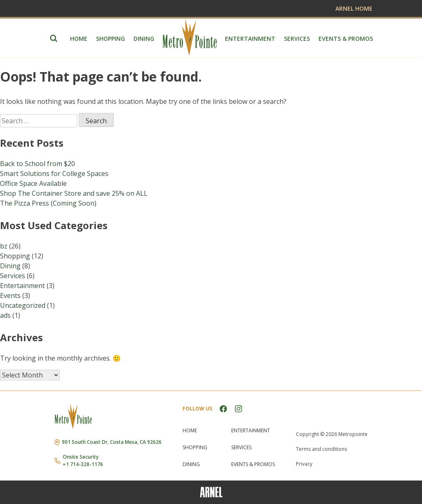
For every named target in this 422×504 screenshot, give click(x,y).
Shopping (110, 39)
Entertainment (250, 39)
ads (5, 315)
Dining (144, 39)
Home (79, 39)
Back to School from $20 (38, 164)
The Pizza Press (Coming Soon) (48, 203)
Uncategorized (23, 305)
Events (10, 295)
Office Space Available (33, 183)
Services (297, 39)
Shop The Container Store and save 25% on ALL (74, 193)
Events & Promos (346, 39)
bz (4, 246)
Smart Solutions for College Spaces (54, 173)
